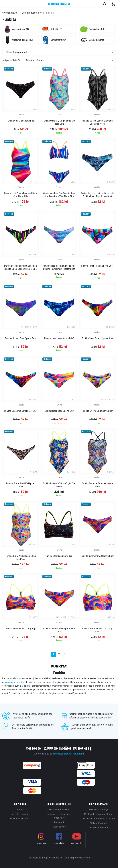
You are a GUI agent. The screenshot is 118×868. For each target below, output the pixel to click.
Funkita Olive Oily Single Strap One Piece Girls (59, 122)
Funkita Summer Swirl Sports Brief (97, 556)
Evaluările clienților (20, 819)
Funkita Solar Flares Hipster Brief (97, 338)
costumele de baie (14, 682)
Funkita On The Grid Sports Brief (97, 411)
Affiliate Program (98, 823)
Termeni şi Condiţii (98, 810)
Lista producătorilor (31, 13)
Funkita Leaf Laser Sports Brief (59, 338)
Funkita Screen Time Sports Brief (21, 338)
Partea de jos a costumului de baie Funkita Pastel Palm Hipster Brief (59, 267)
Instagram (78, 754)
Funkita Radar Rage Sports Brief (59, 411)
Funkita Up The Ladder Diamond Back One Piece (97, 122)
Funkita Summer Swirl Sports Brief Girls (59, 630)
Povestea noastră (20, 814)
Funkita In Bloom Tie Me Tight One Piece (59, 485)
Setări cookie (59, 827)
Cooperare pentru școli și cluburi (98, 819)
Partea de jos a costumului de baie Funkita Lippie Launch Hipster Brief (21, 267)
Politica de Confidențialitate (98, 814)
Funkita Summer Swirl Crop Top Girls (97, 630)
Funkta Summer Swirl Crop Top (21, 629)
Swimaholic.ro (10, 13)
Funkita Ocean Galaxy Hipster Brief (21, 411)
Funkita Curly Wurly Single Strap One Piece (21, 558)
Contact (20, 810)
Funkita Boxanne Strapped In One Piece (97, 485)
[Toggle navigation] (4, 4)
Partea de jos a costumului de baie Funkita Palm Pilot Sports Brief (97, 195)
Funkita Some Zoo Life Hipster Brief (21, 485)
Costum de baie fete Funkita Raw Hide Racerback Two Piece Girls (59, 195)
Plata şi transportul (59, 810)
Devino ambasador (98, 827)
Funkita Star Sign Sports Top (59, 556)
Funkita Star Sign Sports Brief (21, 121)
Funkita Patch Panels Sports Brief (97, 266)
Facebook (67, 754)
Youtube (57, 754)
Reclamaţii (59, 822)
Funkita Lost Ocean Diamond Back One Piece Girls (21, 195)
